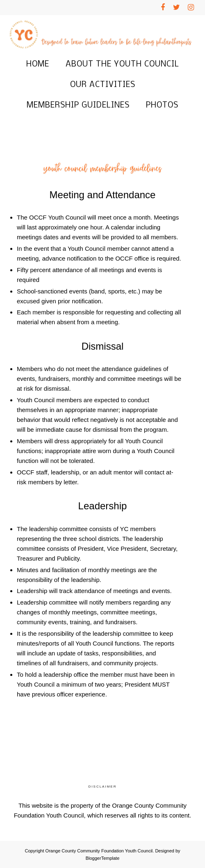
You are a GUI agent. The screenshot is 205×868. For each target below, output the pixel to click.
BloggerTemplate (103, 858)
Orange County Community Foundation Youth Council (99, 851)
